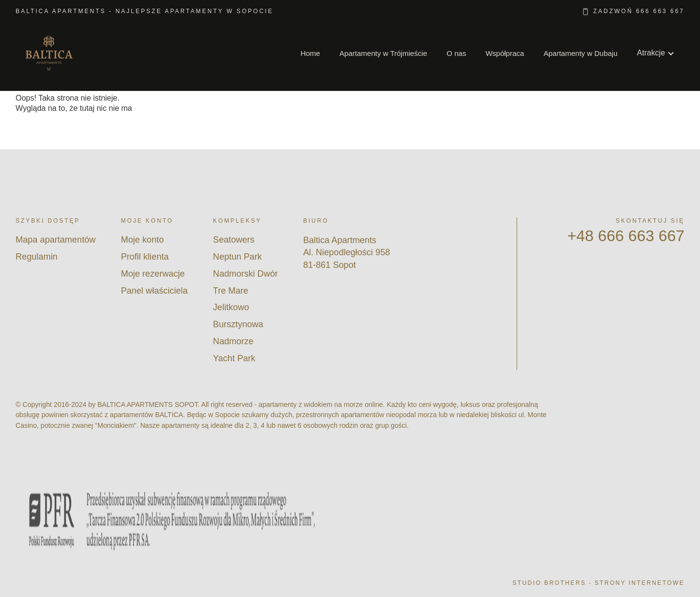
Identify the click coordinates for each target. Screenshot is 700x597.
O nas (456, 53)
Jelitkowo (231, 307)
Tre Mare (231, 291)
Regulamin (36, 257)
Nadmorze (233, 341)
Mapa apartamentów (56, 240)
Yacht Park (234, 358)
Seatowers (234, 240)
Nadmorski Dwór (245, 274)
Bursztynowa (238, 324)
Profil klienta (144, 257)
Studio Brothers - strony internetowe (598, 583)
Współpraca (505, 53)
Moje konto (142, 240)
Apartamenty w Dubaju (580, 53)
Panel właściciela (154, 291)
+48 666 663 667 (626, 236)
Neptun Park (237, 257)
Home (310, 53)
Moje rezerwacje (153, 274)
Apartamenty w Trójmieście (383, 53)
